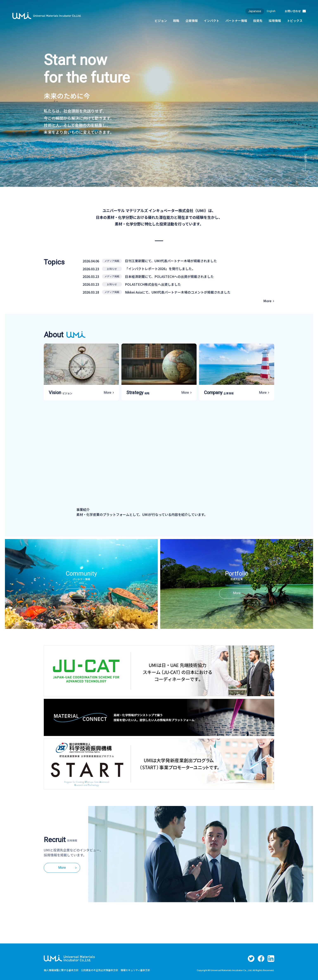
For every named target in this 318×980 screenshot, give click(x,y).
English (269, 11)
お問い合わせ (292, 11)
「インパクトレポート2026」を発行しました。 (160, 268)
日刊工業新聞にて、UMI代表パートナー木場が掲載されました (171, 261)
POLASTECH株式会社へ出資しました (153, 283)
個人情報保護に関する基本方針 (61, 969)
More (267, 300)
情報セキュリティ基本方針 (135, 969)
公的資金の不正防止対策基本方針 (100, 969)
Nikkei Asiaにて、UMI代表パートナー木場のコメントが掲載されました (178, 291)
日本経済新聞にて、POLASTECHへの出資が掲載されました (170, 276)
